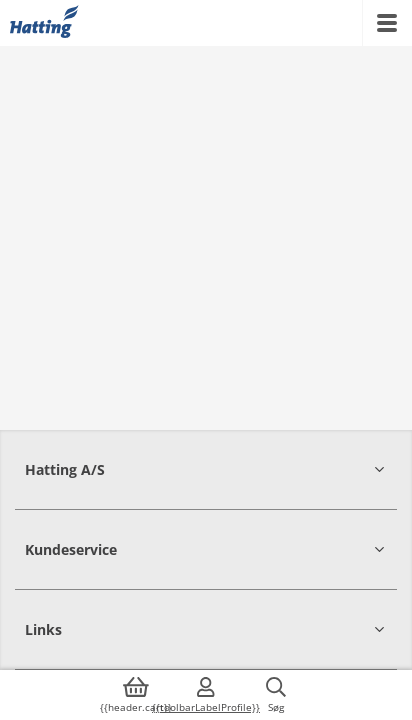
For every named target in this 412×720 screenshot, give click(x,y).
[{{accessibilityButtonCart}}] (136, 695)
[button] (206, 469)
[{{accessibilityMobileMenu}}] (387, 23)
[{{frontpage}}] (44, 23)
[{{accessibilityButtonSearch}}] (276, 695)
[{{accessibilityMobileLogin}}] (206, 695)
